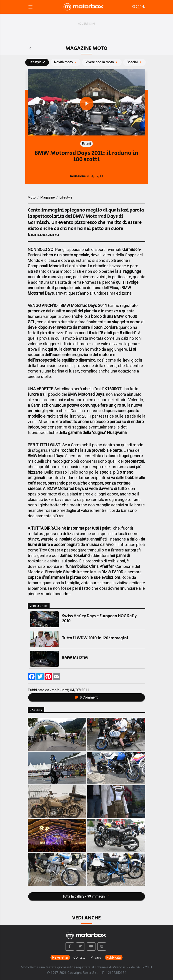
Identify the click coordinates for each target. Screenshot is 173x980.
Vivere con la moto (102, 62)
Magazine (48, 197)
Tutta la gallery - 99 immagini (86, 896)
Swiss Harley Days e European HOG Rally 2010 (99, 619)
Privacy (96, 957)
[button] (70, 947)
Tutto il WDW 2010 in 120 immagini (95, 638)
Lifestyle (37, 62)
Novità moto (66, 62)
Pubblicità (114, 957)
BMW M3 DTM (75, 658)
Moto (32, 197)
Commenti (87, 697)
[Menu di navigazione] (31, 7)
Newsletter (60, 957)
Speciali (134, 62)
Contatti (79, 957)
